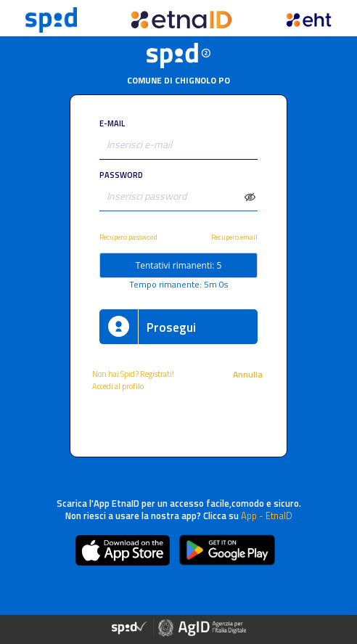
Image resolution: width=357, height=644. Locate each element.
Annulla (249, 374)
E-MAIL (112, 123)
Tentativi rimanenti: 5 (179, 265)
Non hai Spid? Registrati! (133, 374)
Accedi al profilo (119, 386)
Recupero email (234, 237)
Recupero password (128, 237)
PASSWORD (121, 175)
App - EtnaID (267, 515)
